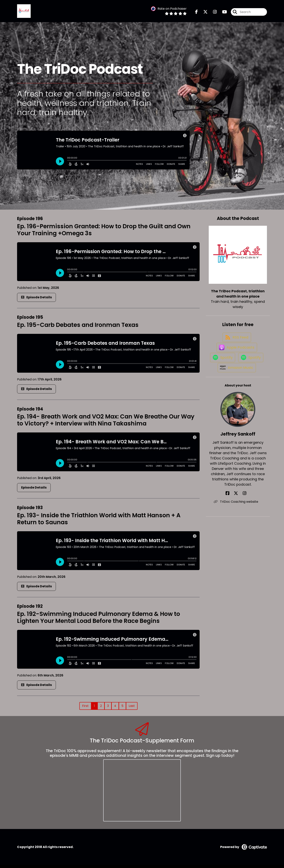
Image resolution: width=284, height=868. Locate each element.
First (85, 709)
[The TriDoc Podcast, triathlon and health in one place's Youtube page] (222, 13)
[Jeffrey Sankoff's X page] (238, 525)
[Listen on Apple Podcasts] (236, 358)
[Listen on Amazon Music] (236, 399)
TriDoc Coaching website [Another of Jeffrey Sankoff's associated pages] (238, 534)
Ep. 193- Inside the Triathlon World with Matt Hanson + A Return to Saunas (99, 522)
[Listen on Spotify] (236, 372)
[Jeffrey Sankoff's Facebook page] (233, 525)
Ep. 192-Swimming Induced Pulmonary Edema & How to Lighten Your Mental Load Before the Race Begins (99, 621)
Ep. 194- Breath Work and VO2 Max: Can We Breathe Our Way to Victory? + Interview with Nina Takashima (106, 423)
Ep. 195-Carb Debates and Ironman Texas (78, 328)
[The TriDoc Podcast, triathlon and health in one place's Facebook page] (197, 13)
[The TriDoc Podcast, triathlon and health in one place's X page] (203, 13)
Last (132, 709)
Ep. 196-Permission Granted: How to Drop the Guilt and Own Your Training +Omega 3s (104, 233)
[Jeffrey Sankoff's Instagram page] (243, 525)
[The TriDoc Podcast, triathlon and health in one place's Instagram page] (213, 13)
